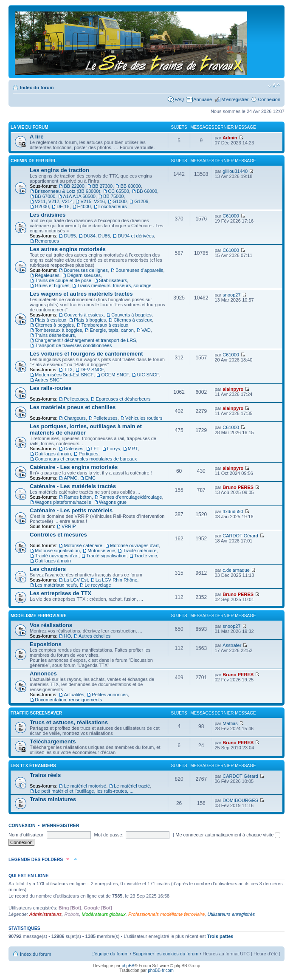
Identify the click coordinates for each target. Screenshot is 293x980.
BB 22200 (74, 186)
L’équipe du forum (110, 954)
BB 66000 (147, 191)
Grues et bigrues (52, 285)
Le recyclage (98, 585)
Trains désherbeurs (55, 335)
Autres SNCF (49, 380)
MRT (133, 449)
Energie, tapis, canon (111, 330)
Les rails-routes (51, 388)
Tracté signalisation (106, 556)
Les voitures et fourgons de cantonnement (86, 354)
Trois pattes (220, 936)
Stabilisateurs (113, 280)
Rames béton (77, 497)
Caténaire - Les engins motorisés (74, 467)
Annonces (43, 674)
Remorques (47, 241)
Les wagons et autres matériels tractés (81, 294)
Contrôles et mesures (58, 535)
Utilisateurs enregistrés (231, 914)
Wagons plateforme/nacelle (63, 502)
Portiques (88, 454)
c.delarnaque (236, 570)
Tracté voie (146, 556)
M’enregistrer (235, 99)
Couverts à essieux (84, 315)
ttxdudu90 (233, 511)
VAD (146, 330)
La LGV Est (76, 580)
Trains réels (45, 775)
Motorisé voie (101, 551)
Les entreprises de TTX (61, 593)
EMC (90, 478)
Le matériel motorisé (85, 786)
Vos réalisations (51, 625)
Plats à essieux (51, 320)
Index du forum (37, 88)
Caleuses (73, 449)
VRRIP (69, 526)
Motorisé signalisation (57, 551)
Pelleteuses (76, 399)
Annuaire (203, 99)
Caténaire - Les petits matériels (71, 510)
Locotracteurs (113, 206)
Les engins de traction (59, 170)
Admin (230, 138)
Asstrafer (232, 645)
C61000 (231, 216)
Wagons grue (113, 502)
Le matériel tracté (132, 786)
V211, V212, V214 (54, 201)
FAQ (179, 99)
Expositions (46, 644)
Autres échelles (94, 636)
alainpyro (233, 389)
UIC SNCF (148, 375)
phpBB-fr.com (161, 970)
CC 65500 (118, 191)
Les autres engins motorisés (68, 249)
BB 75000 (113, 196)
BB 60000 (130, 186)
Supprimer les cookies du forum (166, 954)
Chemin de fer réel (34, 161)
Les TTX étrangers (33, 766)
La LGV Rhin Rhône (116, 580)
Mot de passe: (109, 835)
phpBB (128, 966)
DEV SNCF (92, 370)
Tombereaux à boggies (58, 330)
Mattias (230, 723)
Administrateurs (45, 914)
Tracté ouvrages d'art (57, 556)
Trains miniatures (53, 799)
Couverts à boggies (131, 315)
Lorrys (114, 449)
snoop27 (231, 295)
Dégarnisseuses (84, 275)
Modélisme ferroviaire (39, 616)
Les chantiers (48, 569)
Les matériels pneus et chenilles (73, 407)
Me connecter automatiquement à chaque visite (228, 835)
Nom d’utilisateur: (27, 835)
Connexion (269, 99)
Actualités (74, 695)
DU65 (70, 236)
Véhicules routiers (144, 418)
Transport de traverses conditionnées (73, 345)
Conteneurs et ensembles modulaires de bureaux (86, 459)
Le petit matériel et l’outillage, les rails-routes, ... (84, 791)
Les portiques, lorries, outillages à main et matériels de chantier (86, 429)
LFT (95, 449)
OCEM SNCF (115, 375)
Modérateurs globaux (103, 914)
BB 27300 (102, 186)
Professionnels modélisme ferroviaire (166, 914)
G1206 (141, 201)
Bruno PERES (238, 487)
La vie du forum (30, 127)
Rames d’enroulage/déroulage (131, 497)
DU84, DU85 (97, 236)
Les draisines (48, 215)
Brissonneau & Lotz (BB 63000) (68, 191)
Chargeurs (75, 418)
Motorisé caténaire (83, 545)
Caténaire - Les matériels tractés (73, 486)
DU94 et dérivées (136, 236)
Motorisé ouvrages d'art (134, 545)
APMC (70, 478)
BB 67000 (45, 196)
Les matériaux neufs (56, 585)
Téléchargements (53, 741)
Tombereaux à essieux (105, 325)
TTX (68, 370)
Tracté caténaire (139, 551)
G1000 (120, 201)
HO (67, 636)
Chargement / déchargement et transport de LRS (85, 340)
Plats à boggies (90, 320)
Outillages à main (53, 454)
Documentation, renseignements (68, 700)
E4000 (84, 206)
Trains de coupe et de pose (63, 280)
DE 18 (63, 206)
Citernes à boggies (54, 325)
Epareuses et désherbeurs (123, 399)
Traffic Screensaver (36, 713)
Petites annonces (110, 695)
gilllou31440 (235, 171)
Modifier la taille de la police (274, 86)
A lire (37, 137)
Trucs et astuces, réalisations (69, 722)
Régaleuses (47, 275)
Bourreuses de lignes (86, 270)
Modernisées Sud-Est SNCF (64, 375)
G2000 (42, 206)
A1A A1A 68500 (79, 196)
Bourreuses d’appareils (139, 270)
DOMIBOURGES (240, 800)
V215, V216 (93, 201)
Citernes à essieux (133, 320)
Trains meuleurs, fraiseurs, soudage (114, 285)
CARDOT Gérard (240, 536)
